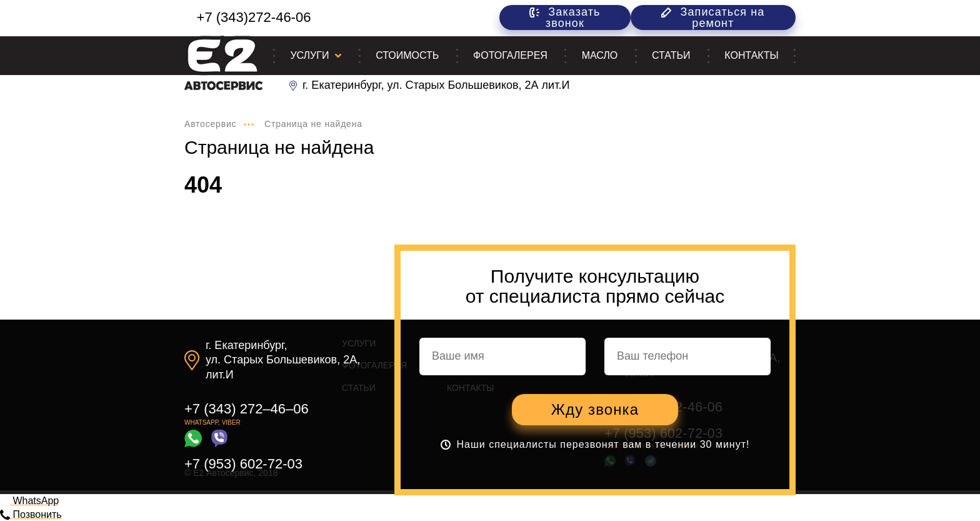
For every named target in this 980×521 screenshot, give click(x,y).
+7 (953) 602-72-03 (243, 464)
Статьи (671, 55)
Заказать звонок (565, 18)
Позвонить (31, 514)
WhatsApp (29, 501)
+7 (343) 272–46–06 (247, 409)
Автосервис (210, 124)
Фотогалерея (510, 55)
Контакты (751, 55)
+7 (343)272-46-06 (254, 17)
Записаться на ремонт (713, 18)
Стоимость (407, 55)
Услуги (309, 55)
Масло (600, 55)
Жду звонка (595, 409)
